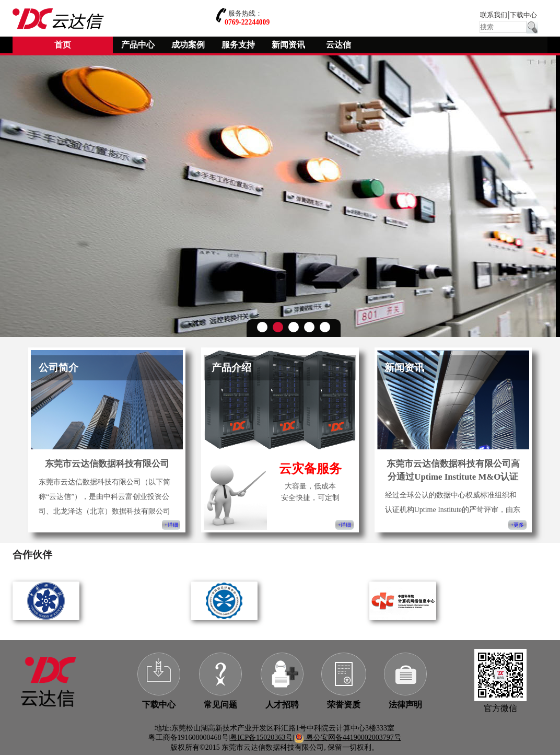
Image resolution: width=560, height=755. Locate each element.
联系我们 (494, 15)
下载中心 (523, 15)
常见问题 (220, 705)
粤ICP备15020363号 (261, 737)
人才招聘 (282, 705)
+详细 (171, 525)
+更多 (517, 525)
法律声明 (405, 705)
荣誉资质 (344, 705)
